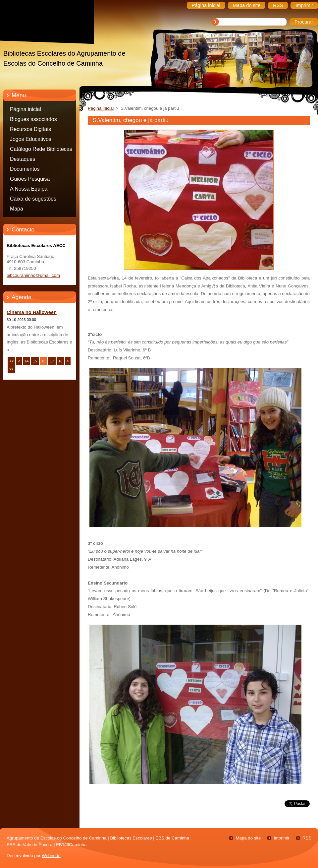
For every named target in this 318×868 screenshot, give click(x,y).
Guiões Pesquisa (30, 179)
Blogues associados (33, 119)
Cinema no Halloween (32, 312)
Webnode (51, 856)
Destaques (23, 159)
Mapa (17, 209)
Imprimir (282, 838)
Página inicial (26, 109)
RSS (307, 838)
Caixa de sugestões (33, 199)
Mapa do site (248, 838)
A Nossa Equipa (29, 189)
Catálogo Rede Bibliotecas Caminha (41, 150)
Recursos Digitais (30, 129)
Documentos (25, 169)
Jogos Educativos (31, 139)
